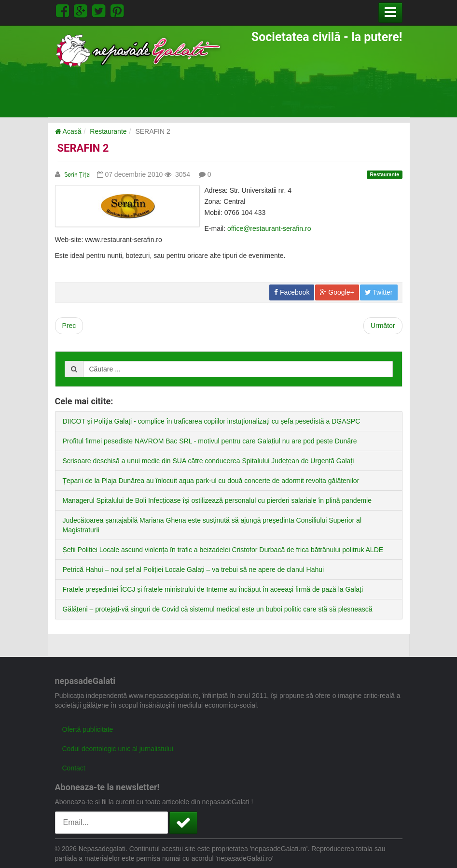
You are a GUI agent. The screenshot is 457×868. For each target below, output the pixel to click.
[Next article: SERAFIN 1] (383, 326)
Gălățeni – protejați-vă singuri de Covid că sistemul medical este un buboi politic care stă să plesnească (218, 609)
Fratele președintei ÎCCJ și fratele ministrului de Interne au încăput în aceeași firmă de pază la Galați (213, 589)
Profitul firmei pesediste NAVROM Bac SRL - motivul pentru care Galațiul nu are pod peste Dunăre (210, 441)
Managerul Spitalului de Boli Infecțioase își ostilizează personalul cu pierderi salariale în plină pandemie (217, 500)
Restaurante (108, 131)
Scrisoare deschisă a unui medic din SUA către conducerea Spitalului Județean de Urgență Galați (208, 461)
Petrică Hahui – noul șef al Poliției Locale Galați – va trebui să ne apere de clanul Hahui (194, 569)
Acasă (68, 131)
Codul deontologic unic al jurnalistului (118, 749)
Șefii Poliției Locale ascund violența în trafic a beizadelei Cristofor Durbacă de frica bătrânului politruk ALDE (223, 550)
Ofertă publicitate (88, 729)
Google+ (337, 292)
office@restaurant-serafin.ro (269, 228)
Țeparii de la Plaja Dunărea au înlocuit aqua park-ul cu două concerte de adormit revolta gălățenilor (211, 481)
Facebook (292, 292)
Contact (74, 768)
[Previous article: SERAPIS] (69, 326)
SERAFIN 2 (83, 148)
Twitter (379, 292)
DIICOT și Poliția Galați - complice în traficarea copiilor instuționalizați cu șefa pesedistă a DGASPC (212, 421)
